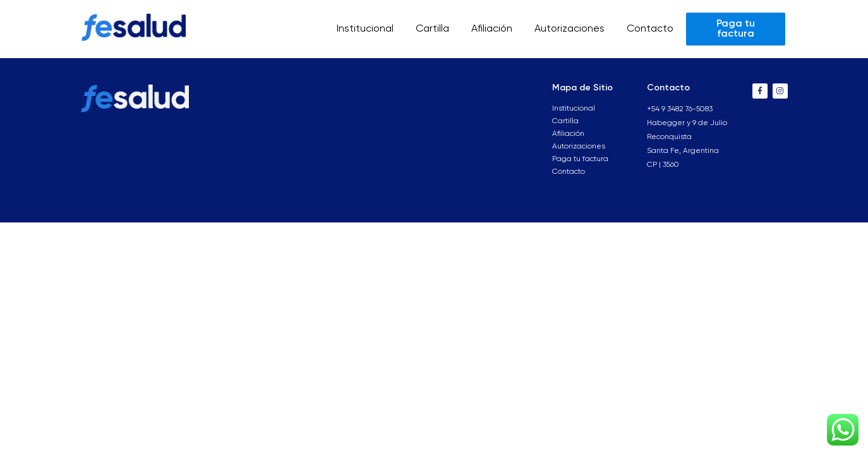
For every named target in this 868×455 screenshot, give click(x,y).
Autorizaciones (570, 29)
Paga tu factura (580, 159)
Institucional (365, 29)
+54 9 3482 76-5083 (680, 109)
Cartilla (432, 29)
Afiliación (492, 29)
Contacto (650, 29)
